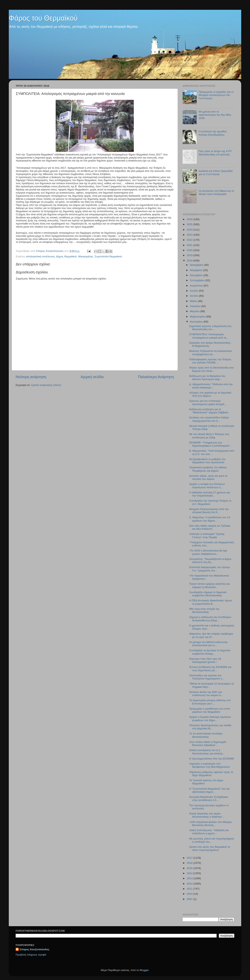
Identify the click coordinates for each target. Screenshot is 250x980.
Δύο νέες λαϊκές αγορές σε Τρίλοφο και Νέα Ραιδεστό (210, 527)
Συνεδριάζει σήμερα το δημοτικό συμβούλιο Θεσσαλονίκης (208, 594)
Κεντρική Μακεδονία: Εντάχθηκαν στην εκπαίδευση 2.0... (209, 799)
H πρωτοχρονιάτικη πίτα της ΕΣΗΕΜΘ (212, 759)
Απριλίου (195, 306)
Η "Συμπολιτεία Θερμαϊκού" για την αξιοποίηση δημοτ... (210, 790)
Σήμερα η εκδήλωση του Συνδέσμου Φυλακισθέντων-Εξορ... (210, 619)
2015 (190, 868)
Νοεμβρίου (196, 270)
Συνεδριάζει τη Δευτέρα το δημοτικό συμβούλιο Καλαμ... (210, 652)
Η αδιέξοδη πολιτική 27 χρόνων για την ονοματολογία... (210, 494)
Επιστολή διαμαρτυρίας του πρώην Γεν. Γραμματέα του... (210, 569)
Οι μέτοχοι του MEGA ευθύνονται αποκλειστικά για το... (208, 644)
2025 (190, 224)
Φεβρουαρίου (198, 317)
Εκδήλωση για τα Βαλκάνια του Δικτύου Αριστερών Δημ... (207, 378)
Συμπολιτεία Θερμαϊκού (108, 256)
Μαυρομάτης (86, 256)
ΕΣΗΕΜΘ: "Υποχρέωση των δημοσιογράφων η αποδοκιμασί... (210, 444)
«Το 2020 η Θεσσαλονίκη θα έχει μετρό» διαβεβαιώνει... (208, 552)
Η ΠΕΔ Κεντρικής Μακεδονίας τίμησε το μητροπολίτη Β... (211, 602)
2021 (190, 245)
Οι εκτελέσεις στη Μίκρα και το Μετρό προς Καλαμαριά (216, 192)
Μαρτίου (195, 311)
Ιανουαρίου (197, 322)
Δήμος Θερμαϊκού (66, 256)
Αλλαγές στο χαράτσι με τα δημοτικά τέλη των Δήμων (210, 394)
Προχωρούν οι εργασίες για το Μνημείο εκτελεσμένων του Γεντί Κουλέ (216, 95)
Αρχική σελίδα (92, 377)
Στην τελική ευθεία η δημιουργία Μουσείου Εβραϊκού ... (208, 744)
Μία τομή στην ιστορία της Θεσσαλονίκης (204, 610)
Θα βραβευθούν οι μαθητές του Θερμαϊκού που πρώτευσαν (207, 461)
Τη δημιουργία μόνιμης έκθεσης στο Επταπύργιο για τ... (210, 702)
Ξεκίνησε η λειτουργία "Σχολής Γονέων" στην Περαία (207, 535)
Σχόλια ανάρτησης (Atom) (46, 385)
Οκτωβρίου (197, 275)
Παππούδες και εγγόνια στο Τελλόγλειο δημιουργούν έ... (207, 677)
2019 (190, 255)
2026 (190, 219)
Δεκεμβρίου (197, 265)
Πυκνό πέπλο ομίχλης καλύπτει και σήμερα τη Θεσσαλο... (209, 585)
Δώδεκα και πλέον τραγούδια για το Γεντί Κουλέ (216, 172)
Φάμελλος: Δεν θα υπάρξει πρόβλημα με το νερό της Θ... (211, 635)
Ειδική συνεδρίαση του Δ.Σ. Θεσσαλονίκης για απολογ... (207, 752)
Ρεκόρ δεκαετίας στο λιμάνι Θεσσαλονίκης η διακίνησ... (207, 815)
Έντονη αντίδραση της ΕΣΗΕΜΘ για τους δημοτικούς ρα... (210, 669)
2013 (190, 878)
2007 (190, 899)
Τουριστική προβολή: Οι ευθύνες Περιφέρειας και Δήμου (208, 469)
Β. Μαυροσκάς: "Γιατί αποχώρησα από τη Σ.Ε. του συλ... (212, 452)
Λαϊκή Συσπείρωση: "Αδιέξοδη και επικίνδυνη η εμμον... (209, 832)
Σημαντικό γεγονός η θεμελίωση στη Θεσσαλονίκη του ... (210, 328)
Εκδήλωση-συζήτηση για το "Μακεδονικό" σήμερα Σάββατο (209, 411)
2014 (190, 873)
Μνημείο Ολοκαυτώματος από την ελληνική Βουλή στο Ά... (209, 511)
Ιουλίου (194, 291)
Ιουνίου (194, 296)
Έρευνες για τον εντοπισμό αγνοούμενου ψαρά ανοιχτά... (208, 402)
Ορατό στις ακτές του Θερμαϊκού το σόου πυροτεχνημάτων (210, 848)
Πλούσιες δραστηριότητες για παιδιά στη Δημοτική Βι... (210, 727)
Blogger (144, 970)
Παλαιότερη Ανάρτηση (156, 377)
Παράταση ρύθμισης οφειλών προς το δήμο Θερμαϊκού (211, 774)
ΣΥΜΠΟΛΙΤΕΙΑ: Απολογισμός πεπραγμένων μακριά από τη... (209, 336)
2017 (190, 858)
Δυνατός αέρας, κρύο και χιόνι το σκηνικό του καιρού (208, 477)
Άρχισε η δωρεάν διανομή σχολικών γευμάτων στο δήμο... (210, 718)
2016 (190, 863)
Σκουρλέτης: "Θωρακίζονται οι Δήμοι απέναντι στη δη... (210, 561)
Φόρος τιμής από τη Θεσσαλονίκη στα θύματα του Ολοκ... (211, 369)
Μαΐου (194, 301)
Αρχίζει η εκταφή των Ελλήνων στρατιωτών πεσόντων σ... (207, 486)
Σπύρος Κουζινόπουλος (34, 949)
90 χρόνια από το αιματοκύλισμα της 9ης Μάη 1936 (215, 115)
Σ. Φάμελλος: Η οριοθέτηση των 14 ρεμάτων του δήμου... (210, 519)
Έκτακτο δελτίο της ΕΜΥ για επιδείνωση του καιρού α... (206, 694)
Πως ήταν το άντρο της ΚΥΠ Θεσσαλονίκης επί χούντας (215, 153)
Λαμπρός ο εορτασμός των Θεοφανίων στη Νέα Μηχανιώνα (209, 765)
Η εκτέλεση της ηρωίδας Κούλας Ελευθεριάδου (213, 133)
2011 (190, 889)
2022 (190, 240)
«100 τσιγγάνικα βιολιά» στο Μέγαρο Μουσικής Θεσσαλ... (211, 824)
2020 (190, 250)
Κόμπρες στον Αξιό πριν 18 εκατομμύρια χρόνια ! (205, 660)
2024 (190, 230)
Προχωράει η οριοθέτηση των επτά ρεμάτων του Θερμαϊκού (209, 710)
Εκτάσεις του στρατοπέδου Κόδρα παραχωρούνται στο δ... (209, 419)
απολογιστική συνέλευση (40, 256)
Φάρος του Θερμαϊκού (43, 18)
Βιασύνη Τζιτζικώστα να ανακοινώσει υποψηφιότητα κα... (211, 353)
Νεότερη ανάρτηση (31, 377)
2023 (190, 235)
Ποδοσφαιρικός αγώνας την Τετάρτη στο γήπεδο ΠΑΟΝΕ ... (210, 361)
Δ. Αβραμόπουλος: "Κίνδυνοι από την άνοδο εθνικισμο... (211, 386)
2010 (190, 894)
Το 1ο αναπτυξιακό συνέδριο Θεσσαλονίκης (206, 735)
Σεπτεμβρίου (198, 280)
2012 (190, 884)
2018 (190, 261)
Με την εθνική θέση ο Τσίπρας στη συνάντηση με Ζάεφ (209, 436)
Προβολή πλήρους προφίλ (31, 955)
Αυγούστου (197, 286)
